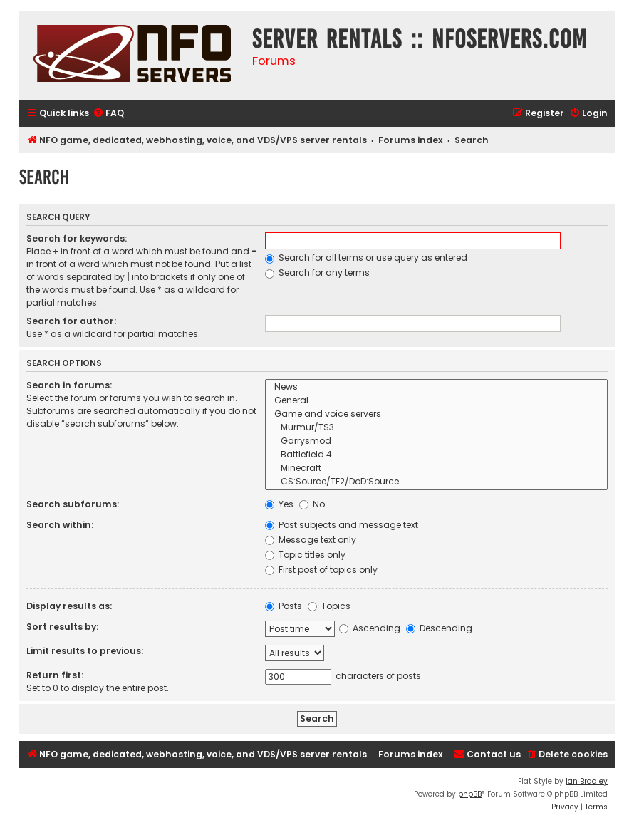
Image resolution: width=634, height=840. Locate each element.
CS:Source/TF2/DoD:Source (436, 482)
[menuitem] (108, 114)
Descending (439, 628)
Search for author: (71, 321)
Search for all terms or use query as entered (366, 258)
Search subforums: (73, 504)
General (436, 401)
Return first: (55, 675)
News (436, 387)
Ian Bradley (587, 781)
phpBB (470, 794)
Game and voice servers (436, 414)
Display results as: (69, 606)
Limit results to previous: (85, 651)
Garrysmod (436, 441)
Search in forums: (69, 385)
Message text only (311, 540)
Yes (279, 504)
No (312, 504)
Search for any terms (317, 273)
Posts (284, 606)
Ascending (370, 628)
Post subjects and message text (342, 525)
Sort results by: (62, 627)
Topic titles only (305, 555)
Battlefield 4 (436, 455)
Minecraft (436, 468)
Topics (329, 606)
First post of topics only (321, 570)
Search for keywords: (77, 238)
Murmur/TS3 (436, 428)
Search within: (60, 525)
